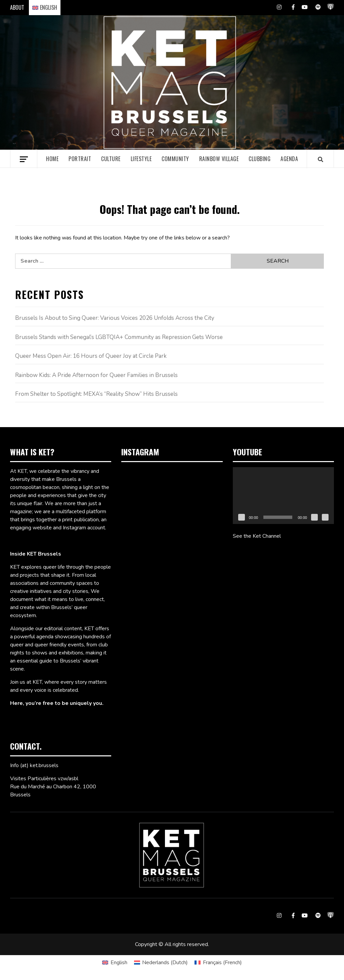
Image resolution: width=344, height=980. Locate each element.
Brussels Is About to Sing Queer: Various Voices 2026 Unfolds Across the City (115, 318)
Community (175, 159)
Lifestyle (141, 159)
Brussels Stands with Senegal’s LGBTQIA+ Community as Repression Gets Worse (119, 337)
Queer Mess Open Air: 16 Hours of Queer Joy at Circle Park (91, 356)
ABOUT (17, 7)
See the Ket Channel (257, 536)
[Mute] (314, 517)
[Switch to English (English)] (115, 963)
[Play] (242, 517)
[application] (283, 496)
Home (52, 159)
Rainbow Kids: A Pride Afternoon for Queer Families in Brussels (96, 375)
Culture (111, 159)
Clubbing (260, 159)
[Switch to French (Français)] (218, 963)
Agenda (289, 159)
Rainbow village (219, 159)
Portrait (80, 159)
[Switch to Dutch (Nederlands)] (161, 963)
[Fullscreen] (325, 517)
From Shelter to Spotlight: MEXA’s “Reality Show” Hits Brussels (96, 394)
